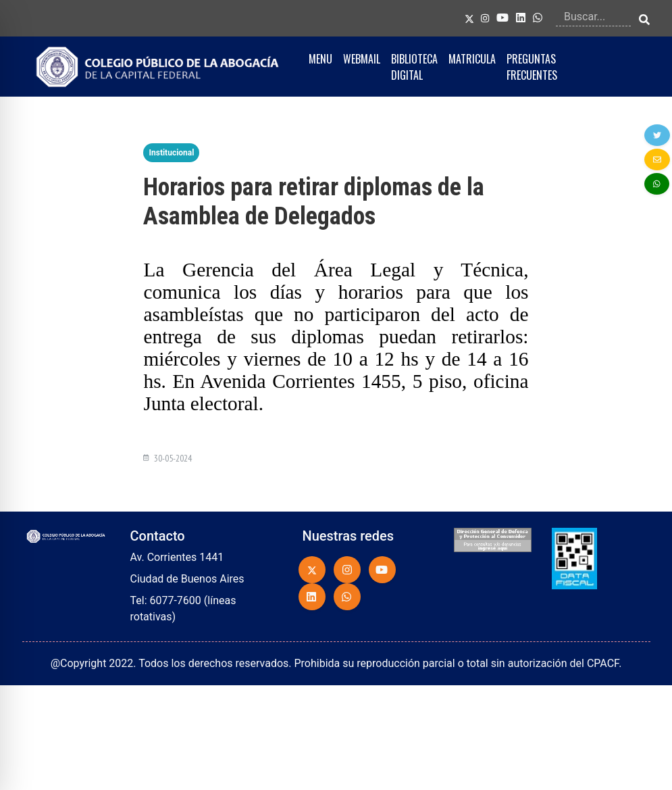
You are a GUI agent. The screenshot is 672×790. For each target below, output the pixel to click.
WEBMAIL (362, 59)
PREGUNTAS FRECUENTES (532, 67)
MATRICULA (472, 59)
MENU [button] (320, 59)
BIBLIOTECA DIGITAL (414, 67)
